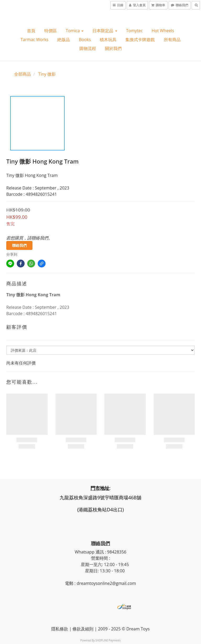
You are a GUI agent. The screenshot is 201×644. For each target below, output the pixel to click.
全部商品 (23, 74)
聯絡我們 (19, 245)
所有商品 (172, 40)
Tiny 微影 (47, 74)
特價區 (51, 31)
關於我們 (113, 48)
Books (85, 40)
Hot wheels (163, 31)
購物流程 (88, 48)
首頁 (31, 31)
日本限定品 (105, 31)
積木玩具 (108, 40)
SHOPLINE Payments (108, 640)
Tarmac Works (34, 40)
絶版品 (64, 40)
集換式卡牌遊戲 (140, 40)
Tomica (75, 31)
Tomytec (135, 31)
